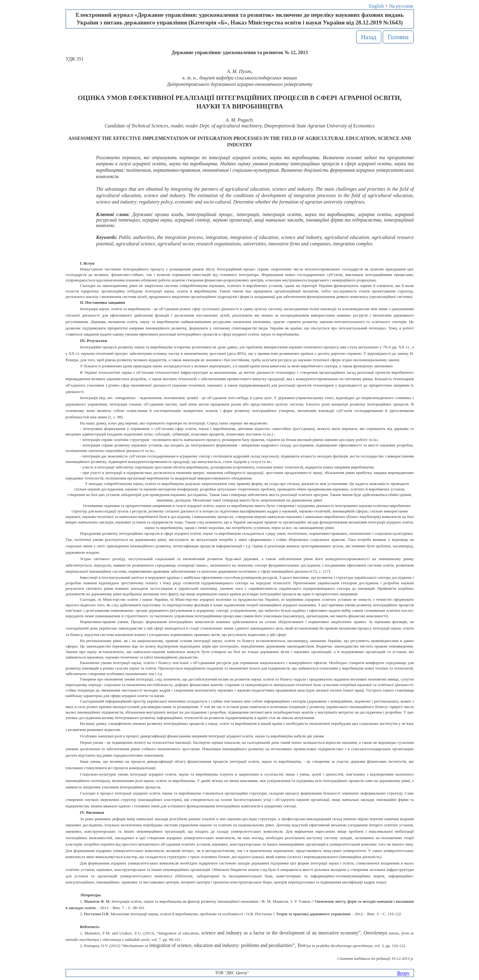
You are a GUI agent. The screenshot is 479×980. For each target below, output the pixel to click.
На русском (401, 6)
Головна (398, 37)
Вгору (403, 973)
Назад (369, 37)
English (377, 6)
